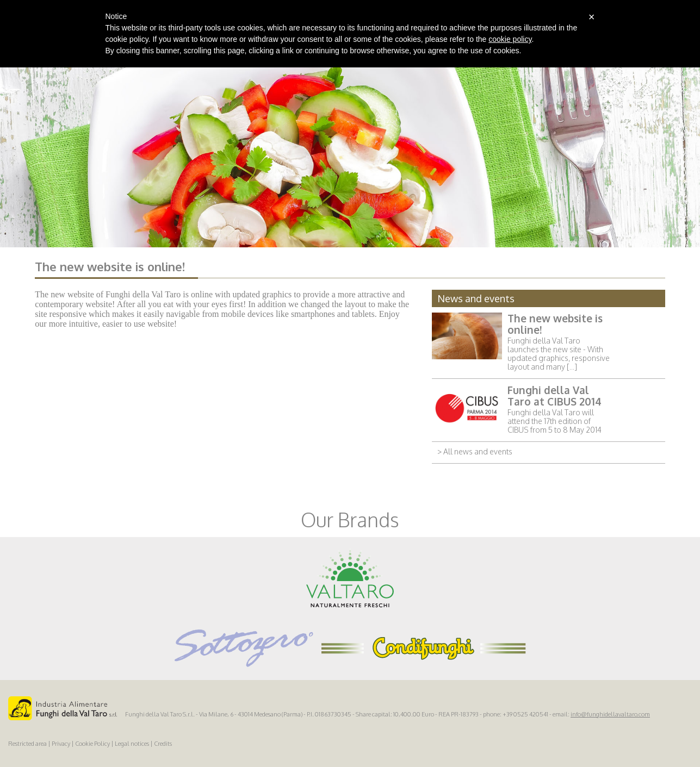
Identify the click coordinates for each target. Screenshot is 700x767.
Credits (163, 744)
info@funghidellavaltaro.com (610, 714)
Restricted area (27, 744)
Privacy (61, 744)
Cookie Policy (92, 744)
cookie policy (510, 39)
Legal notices (132, 744)
